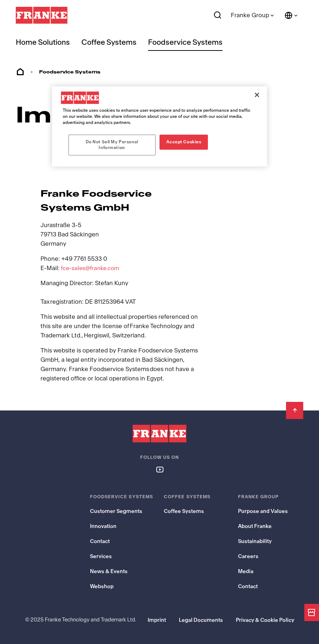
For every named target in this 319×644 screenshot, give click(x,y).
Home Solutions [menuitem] (43, 42)
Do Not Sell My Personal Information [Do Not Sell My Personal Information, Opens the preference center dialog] (112, 145)
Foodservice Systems (185, 42)
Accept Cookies (184, 142)
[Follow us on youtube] (159, 469)
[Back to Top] (295, 410)
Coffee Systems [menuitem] (109, 42)
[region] (159, 126)
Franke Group (250, 15)
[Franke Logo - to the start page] (42, 15)
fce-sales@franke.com (92, 268)
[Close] (257, 95)
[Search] (218, 15)
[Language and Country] (291, 15)
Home (20, 72)
